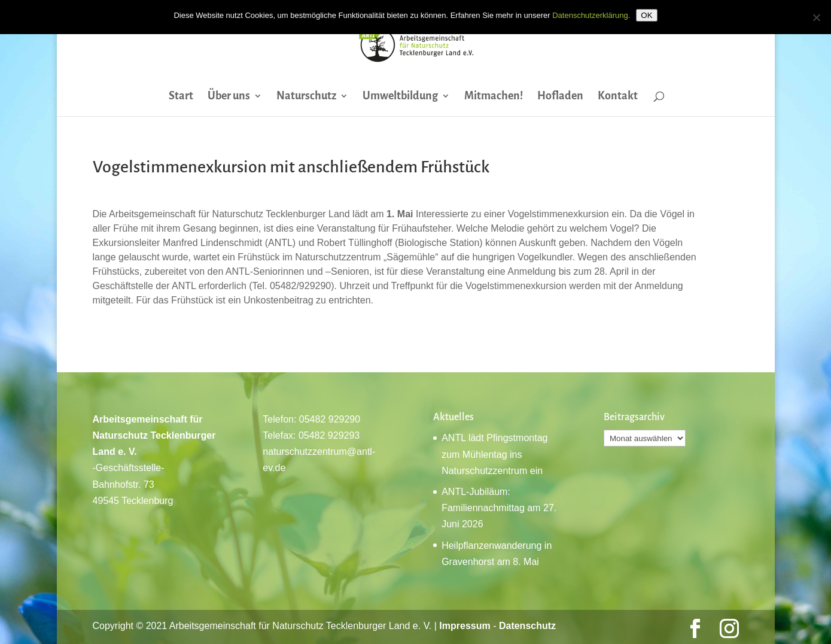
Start (181, 97)
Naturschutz (306, 97)
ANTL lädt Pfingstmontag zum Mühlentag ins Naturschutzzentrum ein (494, 454)
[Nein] (816, 17)
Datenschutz (527, 626)
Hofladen (560, 97)
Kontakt (618, 97)
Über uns (229, 97)
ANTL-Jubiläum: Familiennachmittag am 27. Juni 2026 (499, 508)
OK (646, 15)
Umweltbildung (400, 97)
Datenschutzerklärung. (591, 15)
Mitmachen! (494, 97)
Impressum (465, 626)
